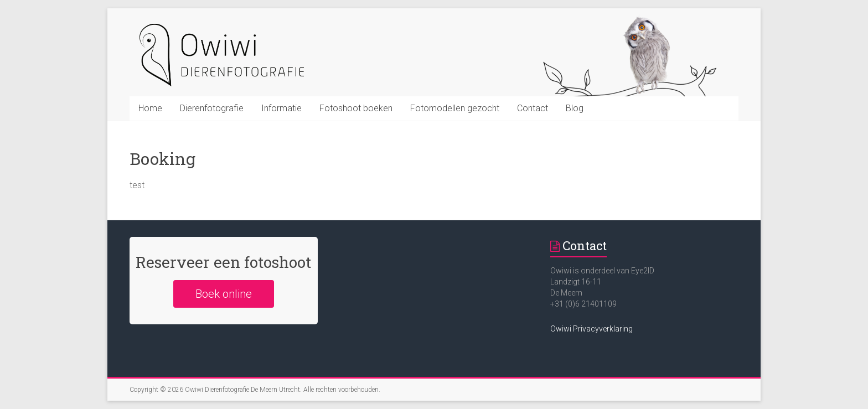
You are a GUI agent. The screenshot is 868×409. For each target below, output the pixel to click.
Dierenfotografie (212, 108)
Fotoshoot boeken (356, 108)
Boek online (224, 294)
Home (150, 108)
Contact (533, 108)
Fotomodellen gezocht (455, 108)
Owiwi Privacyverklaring (591, 329)
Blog (575, 108)
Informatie (281, 108)
